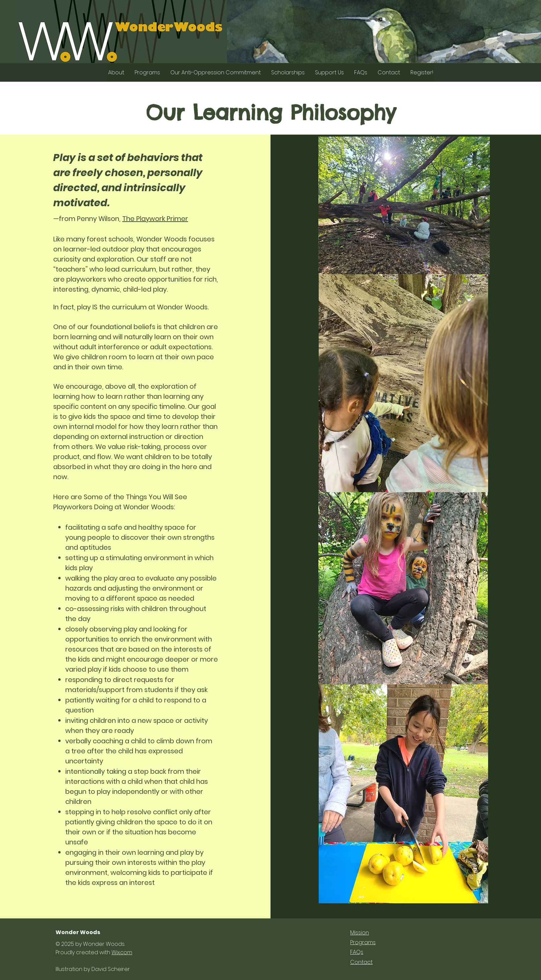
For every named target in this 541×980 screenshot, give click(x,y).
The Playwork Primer (155, 219)
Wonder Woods (78, 932)
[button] (116, 72)
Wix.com (122, 952)
